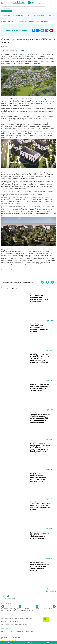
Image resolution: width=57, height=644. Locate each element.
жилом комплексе (8, 123)
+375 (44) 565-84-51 (17, 618)
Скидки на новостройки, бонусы (14, 16)
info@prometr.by (6, 629)
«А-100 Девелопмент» (42, 264)
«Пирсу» (44, 123)
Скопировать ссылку (9, 51)
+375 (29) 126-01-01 (14, 624)
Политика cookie (27, 611)
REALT (10, 270)
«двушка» (13, 191)
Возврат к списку (9, 275)
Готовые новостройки (38, 16)
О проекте (5, 609)
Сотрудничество (17, 609)
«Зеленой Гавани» (42, 98)
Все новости (51, 591)
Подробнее (49, 321)
